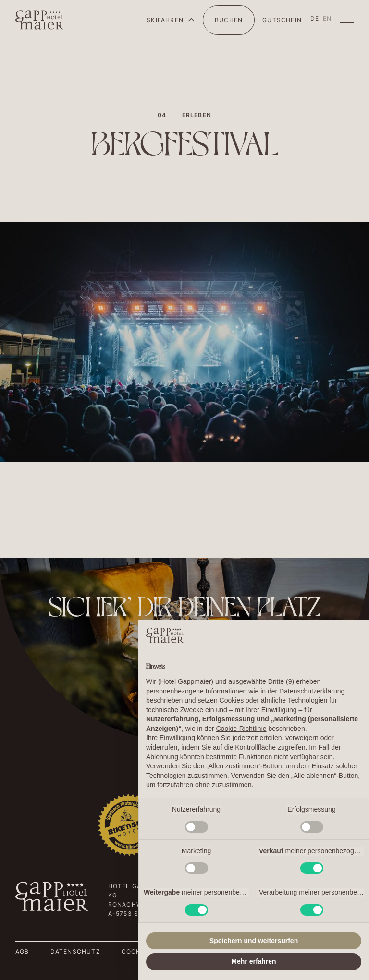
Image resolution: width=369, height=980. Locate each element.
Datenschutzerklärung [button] (312, 691)
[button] (171, 20)
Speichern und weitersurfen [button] (254, 941)
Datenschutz (75, 951)
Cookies (136, 951)
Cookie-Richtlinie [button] (241, 729)
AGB (22, 951)
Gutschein (282, 20)
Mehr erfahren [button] (253, 961)
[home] (39, 20)
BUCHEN (229, 20)
